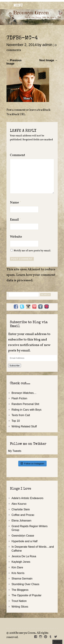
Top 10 (16, 421)
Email (15, 220)
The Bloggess (20, 590)
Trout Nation (19, 601)
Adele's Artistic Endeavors (28, 498)
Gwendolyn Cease (23, 536)
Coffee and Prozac (23, 515)
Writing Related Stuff (24, 426)
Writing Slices (20, 607)
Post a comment (16, 110)
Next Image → (48, 60)
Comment (17, 155)
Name (16, 203)
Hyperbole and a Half (25, 541)
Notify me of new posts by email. (32, 251)
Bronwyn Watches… (24, 393)
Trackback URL (16, 114)
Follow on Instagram (32, 463)
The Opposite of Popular (27, 595)
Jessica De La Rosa (24, 556)
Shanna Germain (22, 578)
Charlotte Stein (21, 509)
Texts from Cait (21, 415)
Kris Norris (18, 573)
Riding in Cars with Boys (27, 410)
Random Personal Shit (25, 404)
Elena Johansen (22, 520)
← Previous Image (14, 62)
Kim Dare (17, 567)
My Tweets (15, 451)
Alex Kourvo (19, 504)
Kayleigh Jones (21, 562)
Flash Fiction (19, 398)
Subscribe (15, 366)
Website (16, 237)
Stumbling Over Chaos (26, 584)
